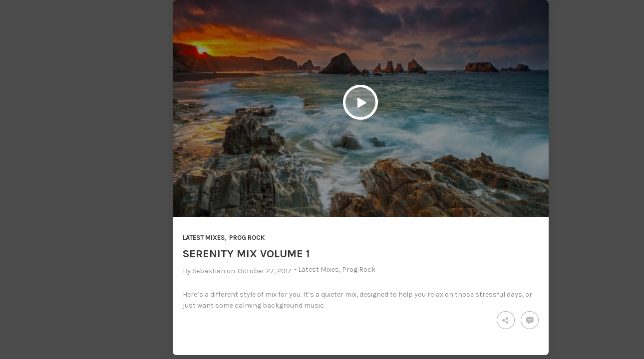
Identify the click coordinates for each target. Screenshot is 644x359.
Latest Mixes (204, 238)
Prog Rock (247, 238)
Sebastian (209, 271)
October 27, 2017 (265, 271)
